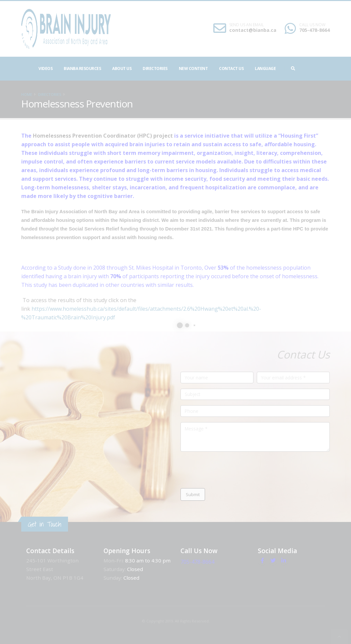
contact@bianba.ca (300, 30)
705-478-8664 (207, 560)
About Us (122, 68)
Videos (45, 68)
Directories (155, 68)
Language (265, 68)
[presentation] (231, 470)
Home (27, 94)
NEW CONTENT (193, 68)
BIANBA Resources (82, 68)
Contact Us (231, 68)
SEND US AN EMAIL (293, 25)
